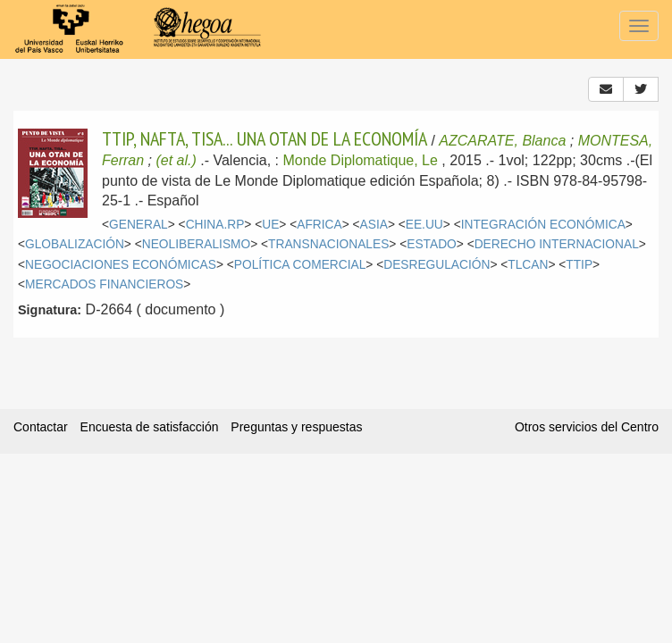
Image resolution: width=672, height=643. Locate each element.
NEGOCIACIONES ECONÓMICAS (121, 265)
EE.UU (424, 225)
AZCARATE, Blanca (502, 141)
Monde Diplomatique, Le (360, 160)
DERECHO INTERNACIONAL (557, 244)
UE (270, 225)
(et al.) (176, 160)
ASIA (374, 225)
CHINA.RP (215, 225)
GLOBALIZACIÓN (75, 244)
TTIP (579, 265)
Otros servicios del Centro (587, 427)
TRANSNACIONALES (328, 244)
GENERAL (139, 225)
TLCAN (528, 265)
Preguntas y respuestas (296, 427)
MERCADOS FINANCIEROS (104, 284)
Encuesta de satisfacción (150, 427)
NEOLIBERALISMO (197, 244)
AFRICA (319, 225)
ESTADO (432, 244)
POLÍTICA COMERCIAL (300, 265)
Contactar (41, 427)
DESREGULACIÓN (437, 265)
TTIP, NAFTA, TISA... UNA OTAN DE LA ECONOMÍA (265, 138)
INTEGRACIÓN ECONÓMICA (543, 225)
